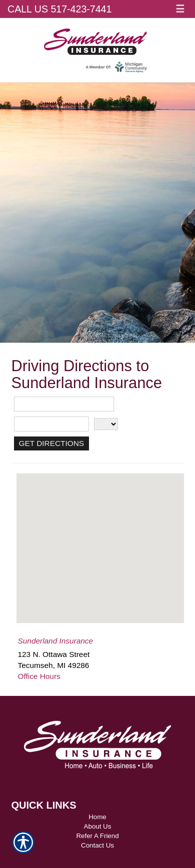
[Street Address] (64, 404)
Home (97, 817)
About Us (98, 826)
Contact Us (97, 845)
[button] (100, 539)
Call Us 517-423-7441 (59, 9)
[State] (106, 424)
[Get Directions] (52, 443)
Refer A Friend (97, 836)
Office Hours (39, 676)
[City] (51, 424)
